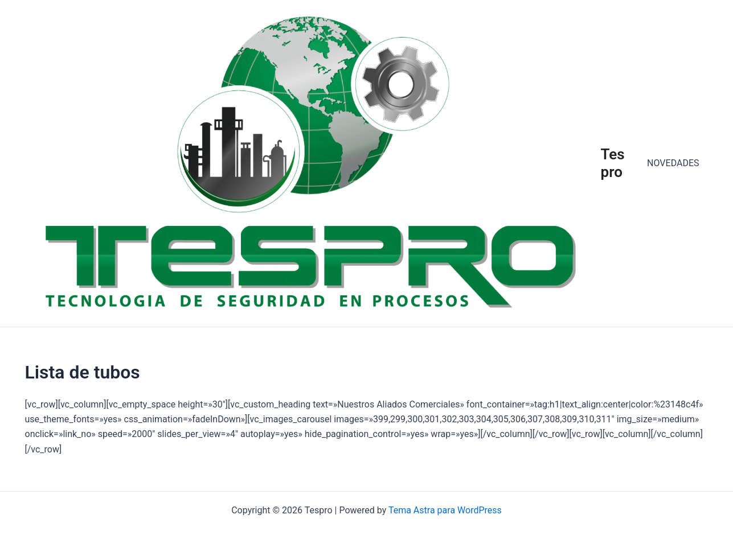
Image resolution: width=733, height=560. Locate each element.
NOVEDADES (673, 163)
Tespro (613, 163)
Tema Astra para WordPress (445, 510)
